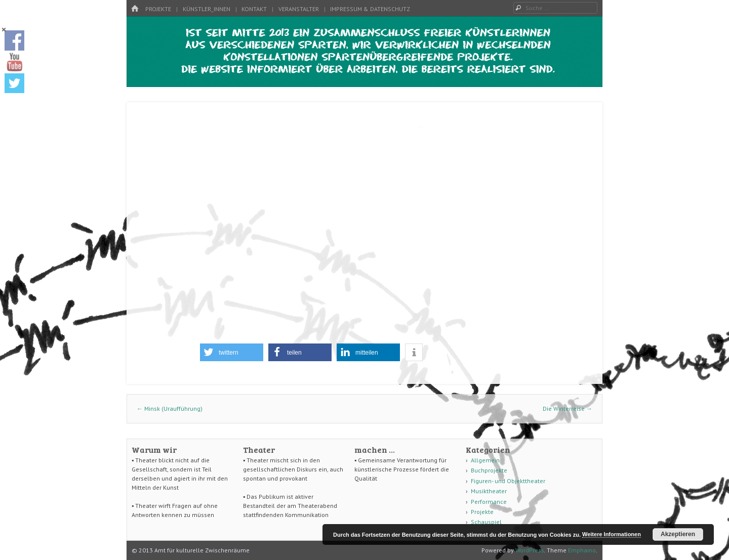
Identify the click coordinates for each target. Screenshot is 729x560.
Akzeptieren (678, 534)
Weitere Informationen (612, 534)
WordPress (530, 550)
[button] (232, 352)
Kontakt (254, 9)
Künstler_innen (207, 9)
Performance (489, 502)
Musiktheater (489, 491)
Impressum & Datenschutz (370, 9)
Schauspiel (486, 522)
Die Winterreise (568, 408)
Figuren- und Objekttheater (508, 481)
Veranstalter (299, 9)
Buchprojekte (489, 470)
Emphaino (582, 550)
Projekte (158, 9)
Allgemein (485, 460)
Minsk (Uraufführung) (170, 408)
